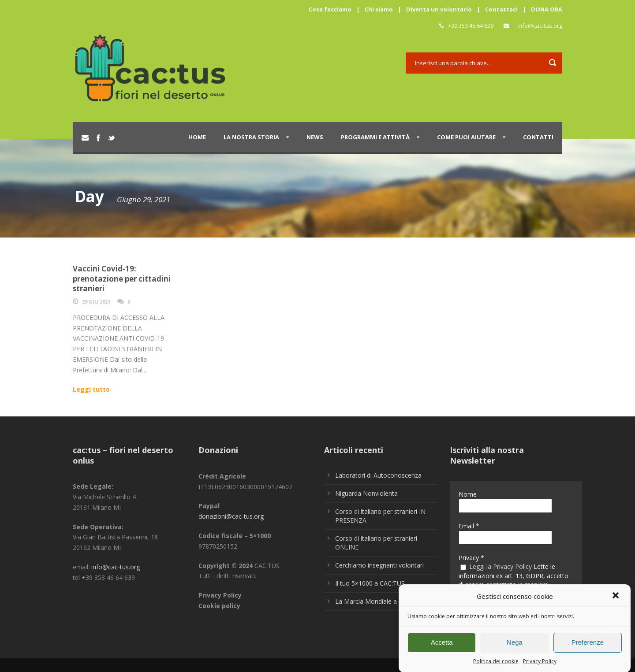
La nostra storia (251, 137)
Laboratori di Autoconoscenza (378, 475)
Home (197, 137)
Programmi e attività (375, 137)
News (315, 137)
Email (469, 526)
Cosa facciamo (330, 9)
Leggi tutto (91, 389)
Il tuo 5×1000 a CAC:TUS (370, 583)
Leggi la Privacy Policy (501, 566)
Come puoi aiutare (466, 137)
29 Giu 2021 (96, 302)
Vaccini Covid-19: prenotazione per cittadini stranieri (122, 278)
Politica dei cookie (496, 665)
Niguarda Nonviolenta (366, 493)
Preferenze (588, 646)
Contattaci (501, 9)
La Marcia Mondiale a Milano (377, 601)
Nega (515, 646)
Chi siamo (379, 9)
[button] (616, 601)
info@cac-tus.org (540, 26)
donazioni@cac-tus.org (231, 516)
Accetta (442, 646)
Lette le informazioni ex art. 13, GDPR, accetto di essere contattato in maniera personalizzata (514, 580)
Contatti (538, 137)
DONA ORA (547, 9)
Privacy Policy (540, 665)
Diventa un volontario (439, 9)
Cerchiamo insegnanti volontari (379, 565)
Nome (468, 494)
